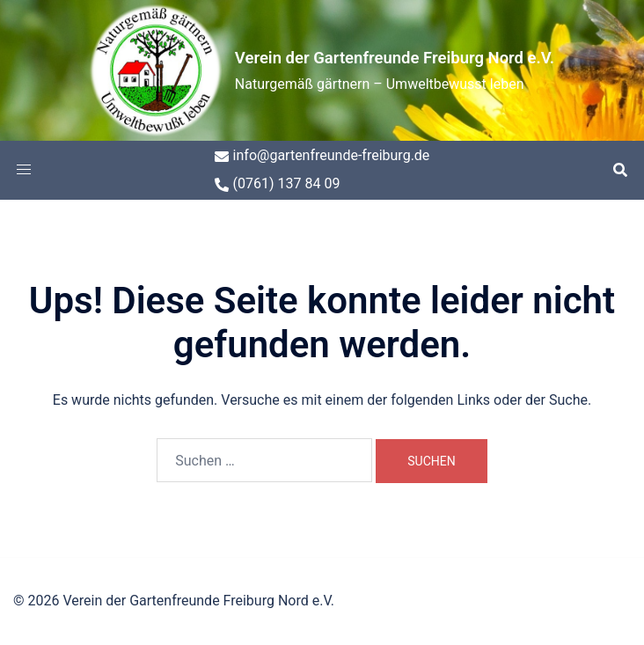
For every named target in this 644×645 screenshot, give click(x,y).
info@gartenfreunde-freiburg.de (322, 155)
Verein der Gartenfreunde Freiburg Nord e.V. (395, 56)
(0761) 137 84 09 (278, 183)
